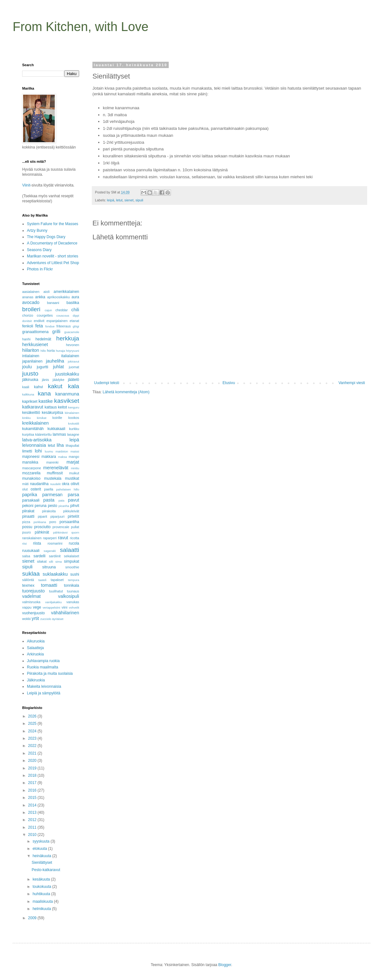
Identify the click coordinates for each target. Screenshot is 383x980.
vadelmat (31, 596)
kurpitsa (28, 434)
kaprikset (30, 401)
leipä (111, 200)
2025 (33, 724)
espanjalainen (57, 321)
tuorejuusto (33, 591)
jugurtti (42, 367)
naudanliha (39, 484)
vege (37, 607)
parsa (73, 495)
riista (37, 543)
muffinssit (55, 473)
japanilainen (32, 361)
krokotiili (74, 424)
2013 (33, 812)
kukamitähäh (33, 429)
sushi (75, 574)
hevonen (73, 345)
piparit (42, 516)
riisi (24, 544)
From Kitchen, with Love (81, 27)
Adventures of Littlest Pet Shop (53, 263)
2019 (33, 768)
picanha (64, 506)
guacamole (72, 332)
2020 (33, 761)
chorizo (28, 315)
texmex (28, 585)
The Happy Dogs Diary (46, 237)
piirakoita (49, 511)
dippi (76, 316)
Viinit (26, 185)
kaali (26, 387)
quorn (75, 532)
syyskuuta (42, 841)
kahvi (39, 387)
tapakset (57, 580)
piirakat (28, 511)
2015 (33, 798)
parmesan (53, 495)
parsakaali (31, 500)
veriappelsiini (51, 607)
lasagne (73, 434)
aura (75, 297)
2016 (33, 790)
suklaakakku (55, 574)
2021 (33, 753)
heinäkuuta (42, 856)
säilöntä (28, 580)
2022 (33, 746)
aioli (46, 292)
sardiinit (55, 556)
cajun (48, 310)
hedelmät (43, 339)
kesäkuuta (42, 879)
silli (51, 562)
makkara (49, 457)
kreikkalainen (35, 423)
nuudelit (55, 484)
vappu (27, 607)
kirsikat (41, 418)
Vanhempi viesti (352, 383)
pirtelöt (73, 516)
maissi (75, 451)
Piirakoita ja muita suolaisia (50, 673)
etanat (74, 321)
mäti (25, 484)
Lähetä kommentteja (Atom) (126, 392)
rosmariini (55, 543)
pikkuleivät (71, 511)
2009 (33, 918)
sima (59, 562)
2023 (33, 738)
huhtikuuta (42, 894)
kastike (46, 401)
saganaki (50, 551)
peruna (41, 506)
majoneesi (31, 457)
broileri (31, 309)
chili (75, 310)
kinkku (26, 418)
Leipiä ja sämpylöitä (44, 693)
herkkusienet (35, 345)
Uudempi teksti (107, 383)
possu (27, 527)
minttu (75, 468)
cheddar (62, 310)
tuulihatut (56, 591)
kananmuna (67, 394)
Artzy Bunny (37, 231)
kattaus (51, 407)
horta (51, 351)
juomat (74, 367)
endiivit (39, 321)
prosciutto (42, 527)
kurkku (74, 429)
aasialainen (31, 292)
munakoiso (31, 478)
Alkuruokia (36, 641)
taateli (42, 580)
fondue (50, 326)
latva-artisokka (37, 440)
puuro (27, 532)
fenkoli (28, 326)
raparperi (50, 538)
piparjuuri (57, 516)
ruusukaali (31, 551)
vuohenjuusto (33, 613)
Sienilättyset (42, 863)
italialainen (70, 356)
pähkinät (42, 532)
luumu (49, 451)
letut (119, 200)
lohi (38, 451)
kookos (74, 418)
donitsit (27, 321)
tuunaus (73, 591)
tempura (74, 580)
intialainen (31, 356)
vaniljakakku (53, 602)
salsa (26, 556)
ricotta (75, 538)
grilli (56, 332)
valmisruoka (31, 602)
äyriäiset (58, 619)
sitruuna (49, 567)
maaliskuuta (43, 901)
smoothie (72, 567)
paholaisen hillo (68, 489)
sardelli (40, 556)
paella (49, 489)
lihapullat (72, 446)
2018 (33, 775)
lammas (59, 434)
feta (39, 326)
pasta (49, 500)
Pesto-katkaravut (46, 870)
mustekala (53, 478)
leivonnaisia (34, 445)
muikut (74, 473)
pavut (74, 500)
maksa (62, 457)
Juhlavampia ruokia (43, 661)
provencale (61, 527)
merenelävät (56, 468)
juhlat (58, 367)
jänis (45, 380)
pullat (75, 527)
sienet (129, 200)
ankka (40, 297)
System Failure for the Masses (53, 224)
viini (64, 607)
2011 (33, 827)
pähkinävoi (60, 532)
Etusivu (229, 383)
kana (44, 393)
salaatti (69, 550)
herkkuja (68, 338)
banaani (53, 303)
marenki (52, 462)
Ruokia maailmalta (43, 667)
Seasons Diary (39, 250)
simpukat (72, 561)
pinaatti (28, 516)
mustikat (72, 478)
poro (53, 522)
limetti (27, 451)
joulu (27, 367)
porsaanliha (69, 522)
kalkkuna (28, 394)
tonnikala (72, 585)
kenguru (74, 407)
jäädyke (58, 380)
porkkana (40, 522)
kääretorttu (43, 434)
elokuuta (40, 849)
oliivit (75, 484)
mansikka (30, 462)
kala (74, 386)
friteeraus (63, 326)
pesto (52, 506)
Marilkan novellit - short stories (53, 256)
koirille (57, 418)
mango (74, 457)
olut (25, 489)
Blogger (225, 965)
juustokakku (67, 374)
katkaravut (33, 407)
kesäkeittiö (31, 413)
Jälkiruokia (36, 680)
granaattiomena (35, 332)
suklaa (31, 574)
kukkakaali (56, 429)
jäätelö (74, 380)
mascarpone (31, 468)
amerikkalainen (66, 292)
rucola (74, 543)
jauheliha (55, 361)
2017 (33, 783)
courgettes (45, 315)
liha (60, 445)
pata (62, 500)
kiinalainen (72, 413)
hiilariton (31, 350)
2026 (33, 716)
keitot (63, 407)
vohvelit (74, 607)
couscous (63, 316)
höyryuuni (72, 351)
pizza (26, 522)
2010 (33, 835)
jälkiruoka (30, 380)
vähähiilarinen (65, 613)
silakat (42, 561)
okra (65, 484)
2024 (33, 731)
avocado (31, 302)
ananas (28, 297)
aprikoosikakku (58, 297)
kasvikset (67, 401)
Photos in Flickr (40, 269)
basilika (73, 303)
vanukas (73, 602)
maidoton (62, 451)
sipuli (139, 200)
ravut (63, 538)
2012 (33, 820)
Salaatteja (35, 648)
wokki (26, 619)
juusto (30, 373)
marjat (73, 462)
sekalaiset (72, 556)
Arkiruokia (35, 654)
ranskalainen (32, 538)
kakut (55, 386)
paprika (30, 495)
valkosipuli (69, 596)
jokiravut (73, 361)
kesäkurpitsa (52, 413)
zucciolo (46, 619)
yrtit (35, 618)
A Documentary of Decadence (52, 243)
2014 (33, 805)
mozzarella (31, 473)
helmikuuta (42, 909)
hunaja (60, 351)
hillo (43, 351)
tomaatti (49, 585)
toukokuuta (42, 887)
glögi (76, 326)
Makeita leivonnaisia (44, 686)
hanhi (26, 339)
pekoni (28, 506)
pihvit (75, 506)
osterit (36, 489)
